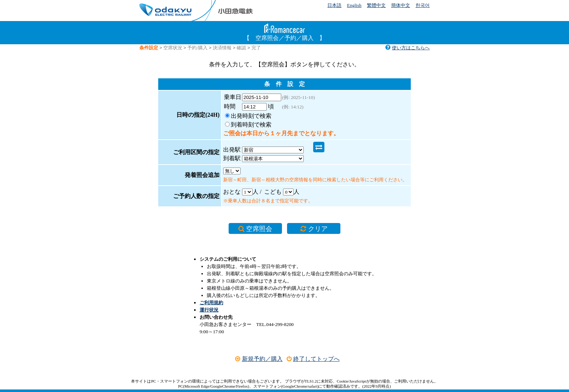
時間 (233, 106)
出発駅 (232, 147)
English (354, 5)
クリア (309, 219)
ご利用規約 (211, 295)
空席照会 (260, 219)
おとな (232, 181)
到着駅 (327, 147)
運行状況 (209, 302)
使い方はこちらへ (407, 48)
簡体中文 (401, 5)
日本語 (334, 5)
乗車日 (233, 97)
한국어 (423, 5)
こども (273, 181)
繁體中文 (376, 5)
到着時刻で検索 (251, 125)
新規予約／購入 (259, 351)
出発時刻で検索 (251, 116)
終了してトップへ (313, 351)
